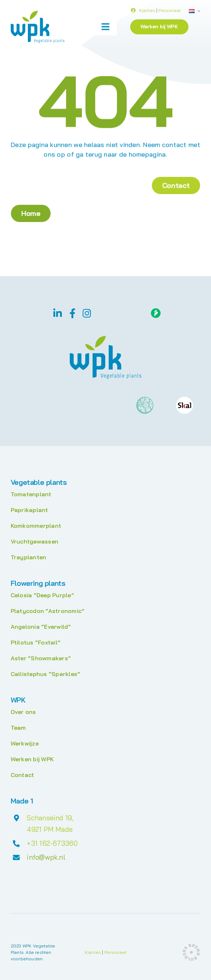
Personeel (170, 11)
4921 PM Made (50, 829)
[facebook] (72, 313)
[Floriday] (156, 311)
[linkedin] (58, 313)
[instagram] (87, 313)
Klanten (147, 11)
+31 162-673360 (52, 843)
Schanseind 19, (50, 818)
